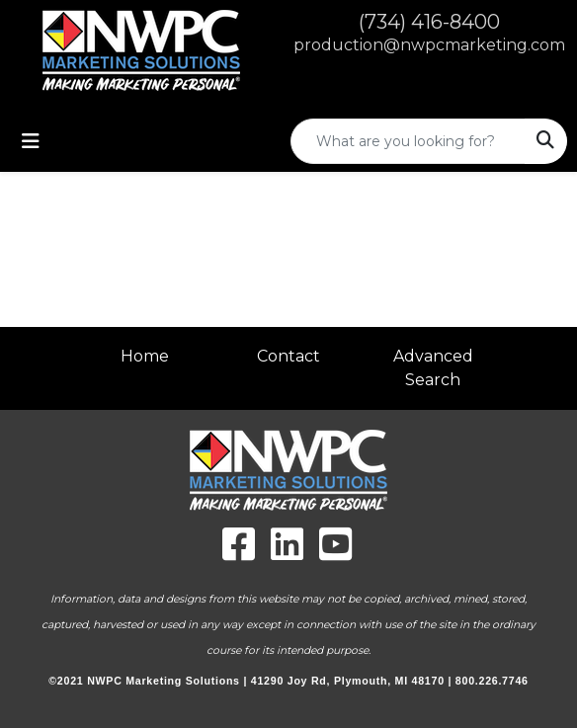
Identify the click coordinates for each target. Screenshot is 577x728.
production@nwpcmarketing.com (429, 45)
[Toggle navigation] (31, 141)
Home (145, 356)
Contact (288, 356)
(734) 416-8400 (429, 22)
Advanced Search (433, 368)
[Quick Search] (408, 141)
